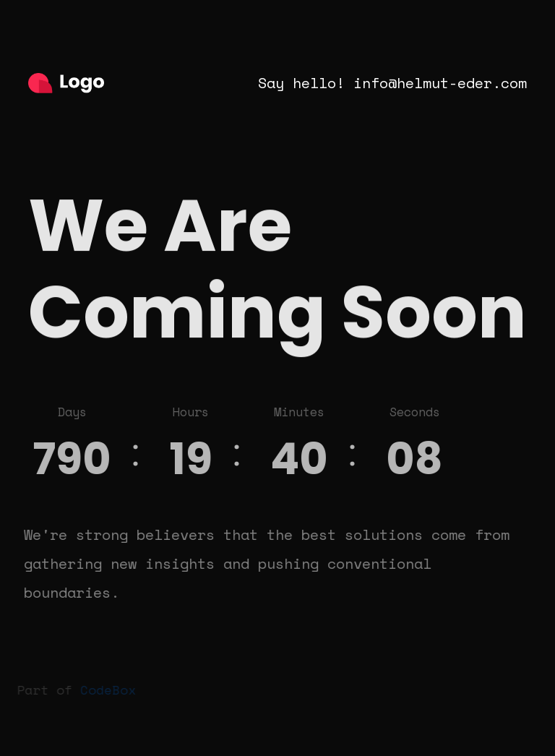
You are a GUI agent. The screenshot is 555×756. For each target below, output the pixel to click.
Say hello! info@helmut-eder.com (392, 83)
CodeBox (106, 690)
